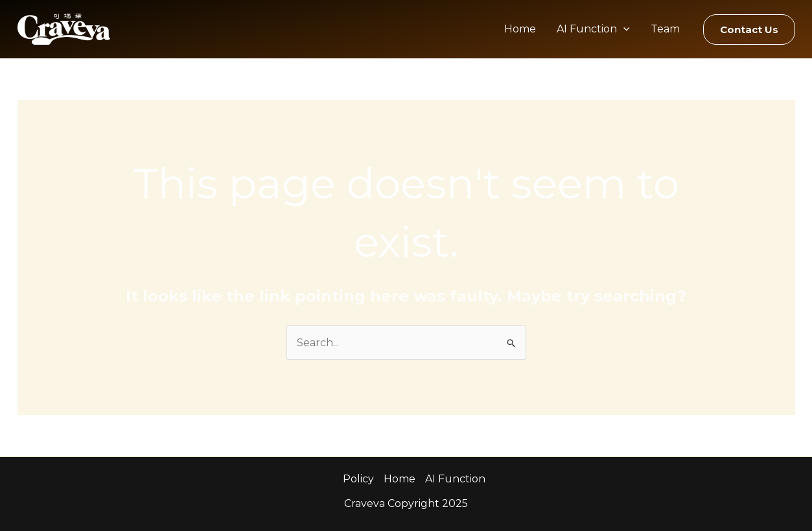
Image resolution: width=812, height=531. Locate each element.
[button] (749, 29)
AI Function (593, 29)
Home (520, 29)
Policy (358, 479)
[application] (623, 29)
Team (665, 29)
